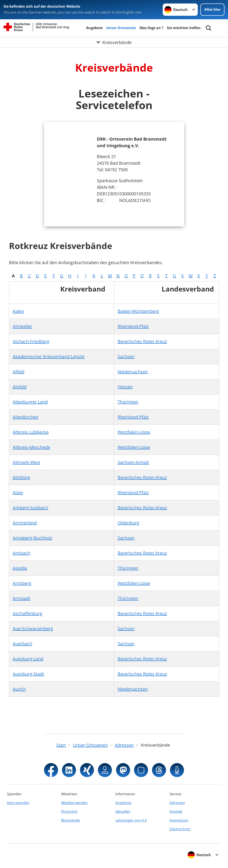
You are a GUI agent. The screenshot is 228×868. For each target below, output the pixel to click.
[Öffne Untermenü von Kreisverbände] (114, 42)
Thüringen (128, 402)
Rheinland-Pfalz (133, 326)
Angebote (94, 28)
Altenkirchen (26, 417)
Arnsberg (22, 583)
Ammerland (25, 523)
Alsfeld (20, 387)
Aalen (18, 311)
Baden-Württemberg (138, 311)
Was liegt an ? (151, 28)
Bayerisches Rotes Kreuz (142, 341)
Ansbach (21, 553)
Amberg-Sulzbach (30, 508)
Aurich (19, 689)
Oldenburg (128, 523)
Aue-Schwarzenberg (33, 628)
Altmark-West (27, 462)
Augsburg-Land (28, 659)
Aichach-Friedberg (31, 341)
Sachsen (126, 356)
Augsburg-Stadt (28, 674)
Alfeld (19, 372)
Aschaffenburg (27, 613)
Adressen (177, 803)
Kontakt (176, 811)
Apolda (20, 568)
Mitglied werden (74, 803)
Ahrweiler (22, 326)
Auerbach (22, 644)
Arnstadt (21, 598)
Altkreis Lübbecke (31, 432)
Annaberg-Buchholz (33, 538)
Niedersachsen (133, 372)
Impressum (179, 820)
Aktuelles (123, 811)
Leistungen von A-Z (131, 820)
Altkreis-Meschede (31, 447)
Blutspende (71, 820)
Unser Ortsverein (121, 28)
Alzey (18, 492)
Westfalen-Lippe (134, 432)
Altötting (21, 477)
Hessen (125, 387)
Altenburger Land (30, 402)
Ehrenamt (69, 811)
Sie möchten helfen (184, 28)
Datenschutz (180, 829)
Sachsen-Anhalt (133, 462)
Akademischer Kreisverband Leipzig (49, 356)
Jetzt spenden (18, 803)
